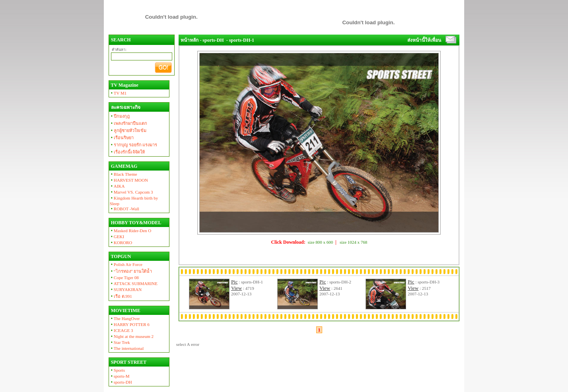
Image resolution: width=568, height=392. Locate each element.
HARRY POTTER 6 (130, 324)
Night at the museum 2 (132, 336)
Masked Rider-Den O (131, 231)
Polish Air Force (126, 264)
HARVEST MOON (129, 180)
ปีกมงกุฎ (120, 116)
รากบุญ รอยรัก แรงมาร (134, 145)
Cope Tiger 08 (124, 278)
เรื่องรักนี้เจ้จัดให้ (127, 152)
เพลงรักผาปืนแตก (128, 123)
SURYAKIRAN (126, 289)
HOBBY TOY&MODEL (136, 223)
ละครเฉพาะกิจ (125, 107)
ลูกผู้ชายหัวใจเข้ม (128, 130)
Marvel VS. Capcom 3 (131, 192)
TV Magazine (124, 85)
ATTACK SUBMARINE (134, 283)
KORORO (121, 243)
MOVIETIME (125, 310)
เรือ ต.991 (121, 296)
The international (127, 348)
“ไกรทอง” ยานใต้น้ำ (131, 271)
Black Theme (124, 174)
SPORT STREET (128, 362)
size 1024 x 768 (353, 242)
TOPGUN (121, 256)
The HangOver (125, 318)
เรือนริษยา (122, 138)
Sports (117, 370)
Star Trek (120, 342)
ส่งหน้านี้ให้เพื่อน (424, 40)
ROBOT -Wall (124, 209)
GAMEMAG (124, 166)
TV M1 (118, 93)
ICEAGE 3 (122, 330)
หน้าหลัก (190, 40)
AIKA (117, 186)
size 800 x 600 (320, 242)
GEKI (117, 237)
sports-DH (121, 382)
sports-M (120, 376)
